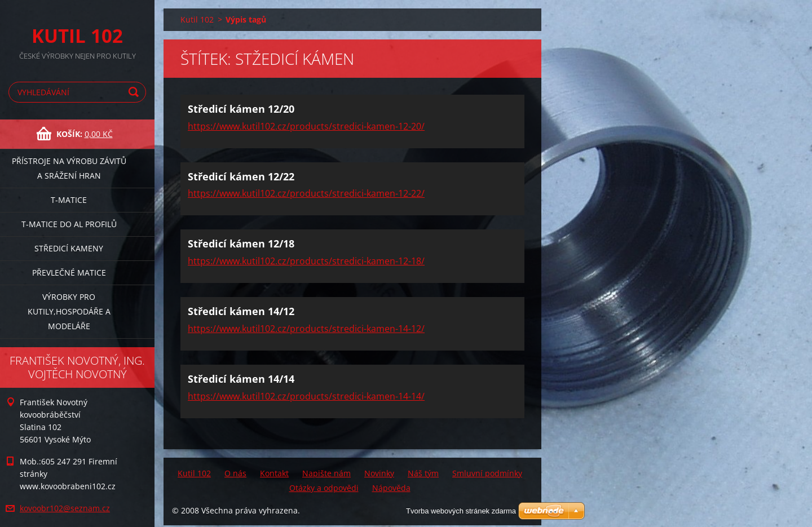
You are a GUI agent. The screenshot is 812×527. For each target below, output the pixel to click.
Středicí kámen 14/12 (241, 311)
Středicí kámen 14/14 (241, 379)
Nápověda (391, 488)
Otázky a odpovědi (324, 488)
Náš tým (423, 473)
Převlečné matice (69, 273)
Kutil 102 (197, 19)
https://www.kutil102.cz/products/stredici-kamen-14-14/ (306, 396)
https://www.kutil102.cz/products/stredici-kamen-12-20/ (306, 126)
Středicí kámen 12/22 (241, 176)
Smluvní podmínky (487, 473)
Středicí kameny (69, 248)
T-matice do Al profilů (69, 224)
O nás (235, 473)
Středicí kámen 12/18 (241, 243)
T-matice (69, 200)
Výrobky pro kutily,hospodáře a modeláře (69, 311)
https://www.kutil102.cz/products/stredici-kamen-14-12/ (306, 329)
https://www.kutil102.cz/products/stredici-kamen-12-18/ (306, 261)
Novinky (379, 473)
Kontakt (274, 473)
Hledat (135, 92)
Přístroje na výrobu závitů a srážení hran (69, 168)
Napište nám (326, 473)
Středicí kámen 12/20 (241, 109)
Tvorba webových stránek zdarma (461, 511)
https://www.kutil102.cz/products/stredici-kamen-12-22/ (306, 193)
